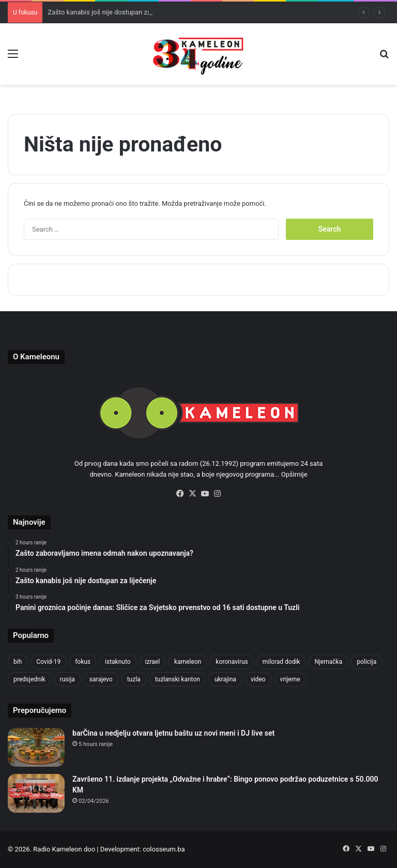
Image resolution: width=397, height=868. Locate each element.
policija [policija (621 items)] (367, 662)
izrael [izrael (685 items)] (153, 662)
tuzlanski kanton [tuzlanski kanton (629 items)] (178, 679)
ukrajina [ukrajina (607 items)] (225, 679)
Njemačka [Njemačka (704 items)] (328, 662)
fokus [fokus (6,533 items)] (83, 662)
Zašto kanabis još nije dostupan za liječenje (112, 12)
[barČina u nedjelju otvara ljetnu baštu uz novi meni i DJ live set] (36, 747)
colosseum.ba (164, 849)
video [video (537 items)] (258, 679)
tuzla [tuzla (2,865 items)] (134, 679)
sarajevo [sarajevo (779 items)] (101, 679)
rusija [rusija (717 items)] (67, 679)
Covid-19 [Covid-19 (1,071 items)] (48, 662)
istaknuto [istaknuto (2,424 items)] (118, 662)
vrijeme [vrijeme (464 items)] (290, 679)
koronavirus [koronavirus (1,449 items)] (232, 662)
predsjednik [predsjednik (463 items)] (29, 679)
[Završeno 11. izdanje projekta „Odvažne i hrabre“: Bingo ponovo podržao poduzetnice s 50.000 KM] (36, 793)
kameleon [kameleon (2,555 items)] (188, 662)
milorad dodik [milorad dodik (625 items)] (281, 662)
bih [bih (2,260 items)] (18, 662)
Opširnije (294, 474)
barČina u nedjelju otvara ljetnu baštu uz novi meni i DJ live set (173, 733)
